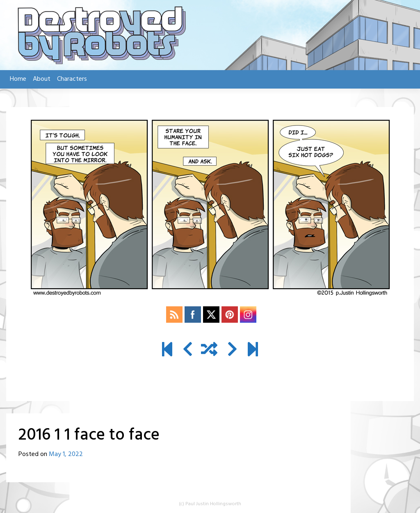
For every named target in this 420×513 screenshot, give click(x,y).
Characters (72, 79)
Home (18, 79)
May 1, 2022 (66, 454)
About (42, 79)
